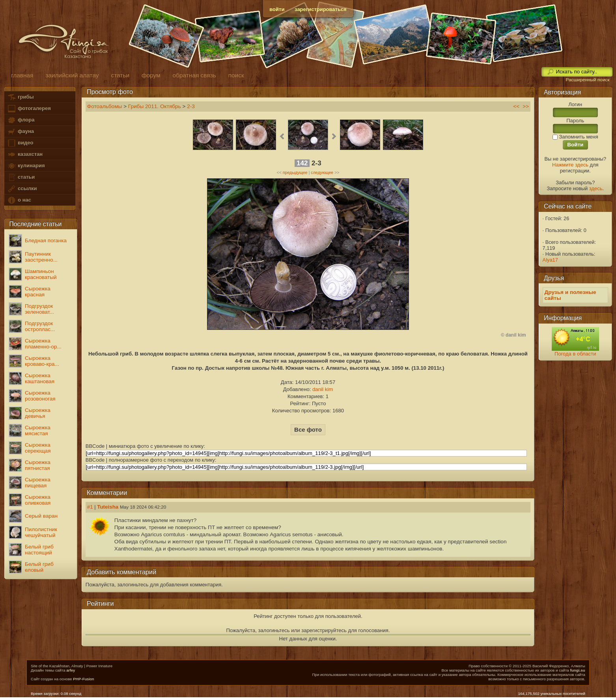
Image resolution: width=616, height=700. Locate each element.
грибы (20, 97)
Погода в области (575, 354)
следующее (322, 172)
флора (21, 120)
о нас (19, 200)
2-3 (191, 106)
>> (526, 106)
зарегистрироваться (321, 9)
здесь (596, 188)
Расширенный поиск (587, 80)
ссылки (22, 189)
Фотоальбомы (105, 106)
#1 (90, 507)
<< (516, 106)
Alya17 (550, 260)
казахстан (25, 154)
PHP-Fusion (83, 679)
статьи (21, 177)
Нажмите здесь (570, 165)
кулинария (26, 166)
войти (277, 9)
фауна (21, 132)
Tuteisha (108, 507)
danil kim (323, 389)
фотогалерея (29, 109)
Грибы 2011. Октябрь (155, 106)
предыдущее (295, 172)
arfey (71, 670)
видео (20, 143)
